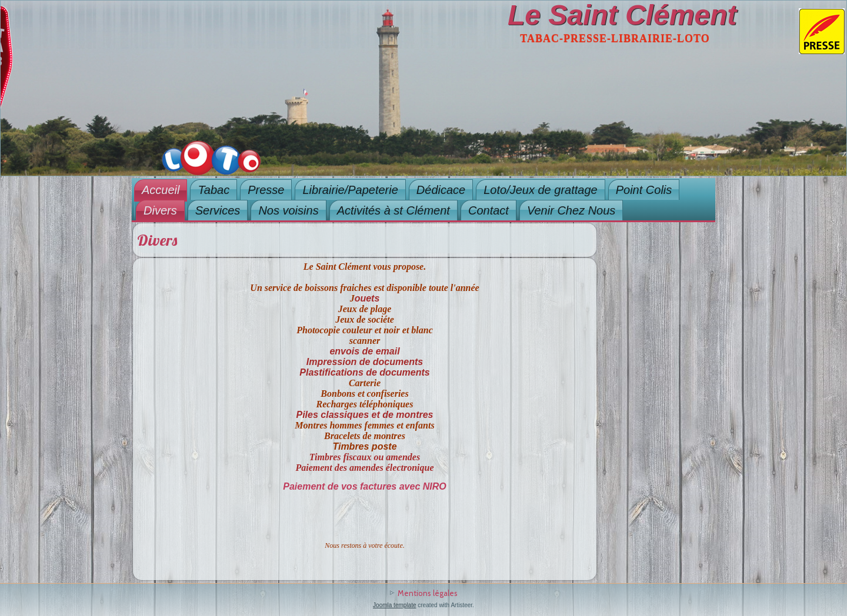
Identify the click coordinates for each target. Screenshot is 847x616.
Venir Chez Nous (571, 210)
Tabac (214, 190)
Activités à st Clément (394, 210)
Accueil (161, 190)
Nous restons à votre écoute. (364, 545)
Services (218, 210)
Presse (266, 190)
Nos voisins (288, 210)
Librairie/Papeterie (350, 190)
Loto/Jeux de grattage (540, 190)
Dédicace (441, 190)
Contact (488, 210)
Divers (160, 210)
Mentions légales (428, 593)
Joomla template (394, 605)
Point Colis (644, 190)
